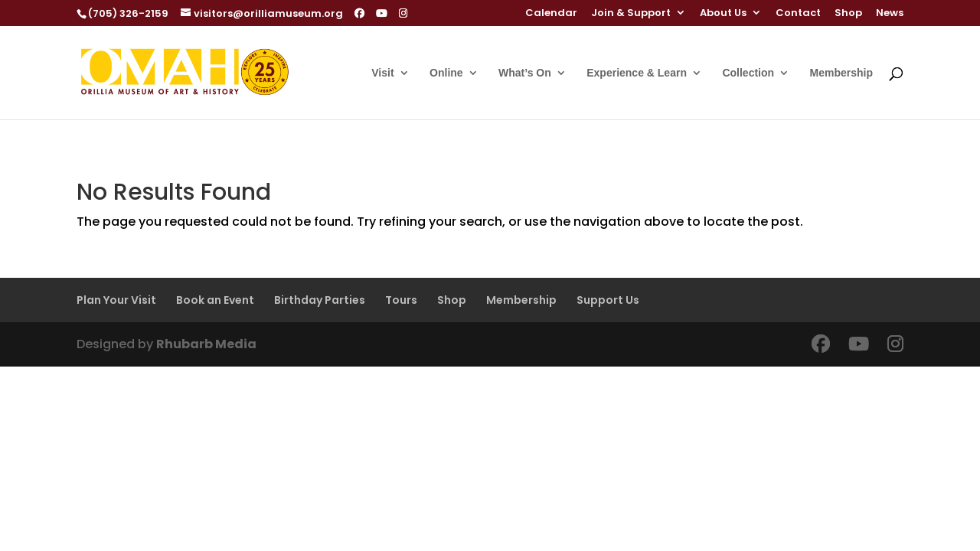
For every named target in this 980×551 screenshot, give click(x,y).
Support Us (608, 300)
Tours (401, 300)
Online (446, 73)
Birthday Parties (320, 300)
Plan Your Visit (116, 300)
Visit (382, 73)
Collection (748, 73)
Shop (848, 14)
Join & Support (631, 14)
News (890, 14)
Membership (841, 73)
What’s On (525, 73)
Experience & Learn (637, 73)
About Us (723, 14)
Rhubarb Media (206, 344)
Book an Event (215, 300)
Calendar (551, 14)
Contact (798, 14)
